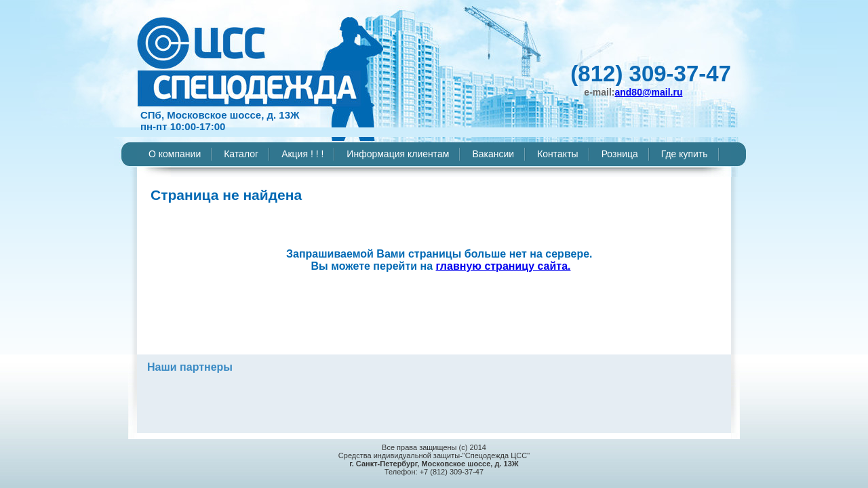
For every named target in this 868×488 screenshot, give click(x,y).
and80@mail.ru (648, 92)
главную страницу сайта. (504, 266)
